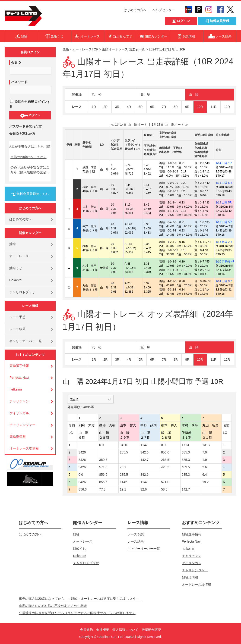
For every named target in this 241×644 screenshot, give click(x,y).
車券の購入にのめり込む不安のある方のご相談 (53, 606)
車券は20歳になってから (29, 157)
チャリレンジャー (22, 425)
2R (105, 107)
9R (187, 107)
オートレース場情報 (24, 448)
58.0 (164, 489)
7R (164, 107)
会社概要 (103, 630)
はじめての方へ (135, 10)
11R (213, 107)
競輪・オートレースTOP (80, 49)
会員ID (16, 63)
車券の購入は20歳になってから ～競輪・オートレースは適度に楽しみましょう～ (81, 599)
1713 (185, 445)
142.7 (144, 460)
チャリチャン (19, 401)
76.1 (123, 467)
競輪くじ (16, 268)
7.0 (205, 452)
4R (129, 107)
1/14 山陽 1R (224, 163)
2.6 (205, 467)
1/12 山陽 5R (224, 222)
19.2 (205, 482)
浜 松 (97, 94)
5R (141, 107)
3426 (123, 445)
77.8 (102, 489)
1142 (144, 445)
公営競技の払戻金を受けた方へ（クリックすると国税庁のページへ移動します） (77, 613)
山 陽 (194, 94)
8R (176, 107)
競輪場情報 (18, 437)
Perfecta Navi (19, 378)
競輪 (13, 244)
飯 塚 (145, 94)
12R (227, 107)
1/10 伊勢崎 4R (225, 262)
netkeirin (16, 389)
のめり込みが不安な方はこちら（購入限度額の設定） (30, 170)
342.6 (144, 452)
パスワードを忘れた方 (25, 126)
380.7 (103, 460)
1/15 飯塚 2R (224, 242)
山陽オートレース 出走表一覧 (124, 49)
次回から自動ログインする (30, 104)
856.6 (165, 452)
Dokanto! (16, 280)
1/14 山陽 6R (224, 183)
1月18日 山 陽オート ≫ (170, 125)
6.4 (205, 475)
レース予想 (17, 317)
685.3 (186, 452)
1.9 (205, 460)
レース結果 (17, 329)
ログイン (30, 116)
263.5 (165, 460)
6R (152, 107)
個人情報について (125, 630)
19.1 (123, 489)
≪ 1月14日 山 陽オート (129, 125)
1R (94, 107)
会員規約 (86, 630)
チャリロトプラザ (22, 292)
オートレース (19, 256)
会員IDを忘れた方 (22, 134)
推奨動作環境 (151, 630)
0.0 (101, 445)
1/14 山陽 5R (224, 203)
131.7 (206, 445)
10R (200, 107)
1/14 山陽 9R (224, 281)
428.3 (165, 467)
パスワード (19, 82)
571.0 (103, 467)
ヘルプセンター (164, 10)
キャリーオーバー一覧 (25, 341)
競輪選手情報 (19, 366)
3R (117, 107)
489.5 (186, 467)
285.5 (124, 452)
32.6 (144, 489)
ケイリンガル (19, 413)
